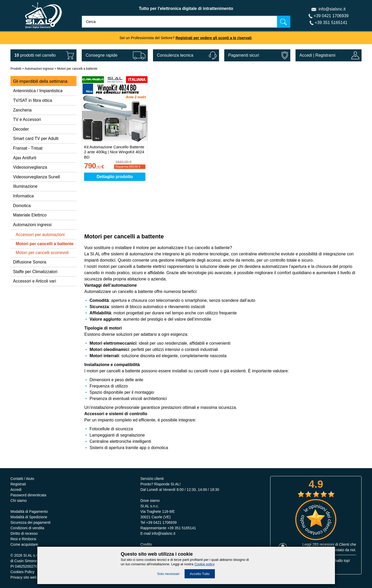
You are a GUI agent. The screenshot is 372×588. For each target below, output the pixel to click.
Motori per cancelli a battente (77, 69)
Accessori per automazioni (40, 235)
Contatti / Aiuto (22, 479)
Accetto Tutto (200, 574)
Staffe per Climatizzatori (35, 272)
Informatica (23, 196)
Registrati (18, 484)
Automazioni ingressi (39, 69)
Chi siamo (19, 501)
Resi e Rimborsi (23, 539)
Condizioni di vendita (27, 528)
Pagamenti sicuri (244, 55)
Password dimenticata (28, 495)
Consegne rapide (102, 55)
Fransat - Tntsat (28, 148)
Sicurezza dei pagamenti (30, 522)
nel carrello (35, 55)
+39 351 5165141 (331, 23)
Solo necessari (168, 574)
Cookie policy (205, 564)
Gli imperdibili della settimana (40, 81)
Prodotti (16, 69)
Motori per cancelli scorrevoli (42, 253)
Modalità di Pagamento (29, 511)
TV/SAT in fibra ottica (33, 100)
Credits (146, 544)
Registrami (325, 55)
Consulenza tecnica (175, 55)
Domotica (22, 206)
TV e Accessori (27, 119)
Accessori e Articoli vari (35, 281)
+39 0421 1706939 (331, 16)
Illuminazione (25, 186)
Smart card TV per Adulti (36, 139)
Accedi (306, 55)
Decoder (21, 129)
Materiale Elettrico (30, 215)
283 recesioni (323, 544)
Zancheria (22, 110)
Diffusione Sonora (30, 262)
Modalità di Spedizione (29, 517)
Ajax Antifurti (25, 158)
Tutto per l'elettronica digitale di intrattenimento (186, 8)
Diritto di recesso (24, 533)
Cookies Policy (22, 572)
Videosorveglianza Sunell (36, 177)
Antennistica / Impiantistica (38, 91)
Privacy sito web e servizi (31, 577)
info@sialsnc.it (332, 9)
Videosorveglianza (30, 167)
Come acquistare (24, 544)
